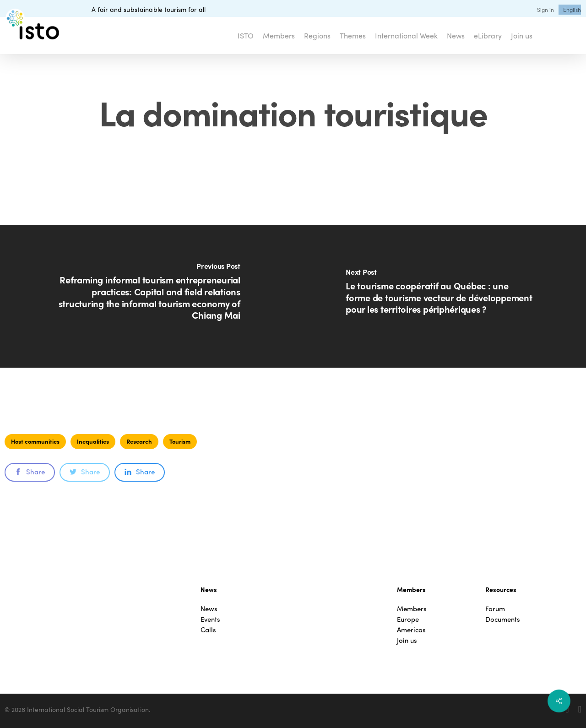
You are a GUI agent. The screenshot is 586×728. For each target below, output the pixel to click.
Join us (407, 640)
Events (210, 619)
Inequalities (93, 441)
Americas (411, 630)
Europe (408, 619)
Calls (208, 630)
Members (412, 609)
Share (30, 472)
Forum (495, 609)
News (209, 609)
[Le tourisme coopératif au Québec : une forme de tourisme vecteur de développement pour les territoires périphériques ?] (439, 296)
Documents (503, 619)
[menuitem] (572, 10)
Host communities (35, 441)
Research (139, 441)
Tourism (180, 441)
